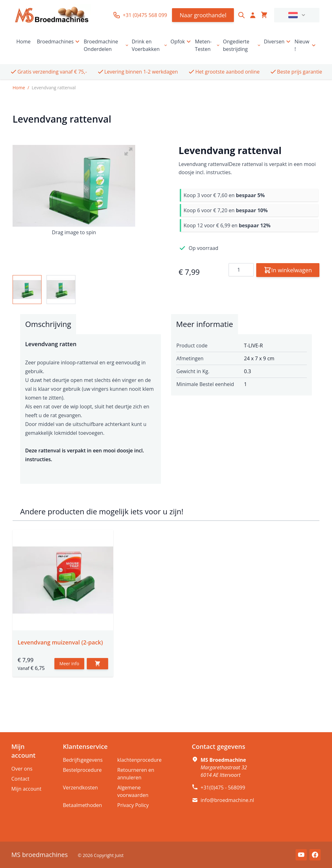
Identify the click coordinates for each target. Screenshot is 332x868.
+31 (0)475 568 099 (140, 15)
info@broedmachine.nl (227, 800)
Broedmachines (59, 41)
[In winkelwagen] (97, 664)
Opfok (181, 41)
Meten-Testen (208, 45)
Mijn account (26, 789)
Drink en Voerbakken (150, 45)
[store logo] (52, 15)
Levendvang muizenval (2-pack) (60, 642)
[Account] (253, 15)
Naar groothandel (203, 15)
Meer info (69, 663)
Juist (119, 855)
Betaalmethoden (82, 805)
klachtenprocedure (139, 760)
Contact (20, 779)
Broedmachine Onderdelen (106, 45)
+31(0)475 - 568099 (223, 788)
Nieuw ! (306, 45)
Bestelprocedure (82, 770)
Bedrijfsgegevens (83, 760)
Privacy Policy (133, 805)
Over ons (22, 769)
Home (23, 41)
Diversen (278, 41)
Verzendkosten (80, 788)
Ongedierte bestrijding (242, 45)
